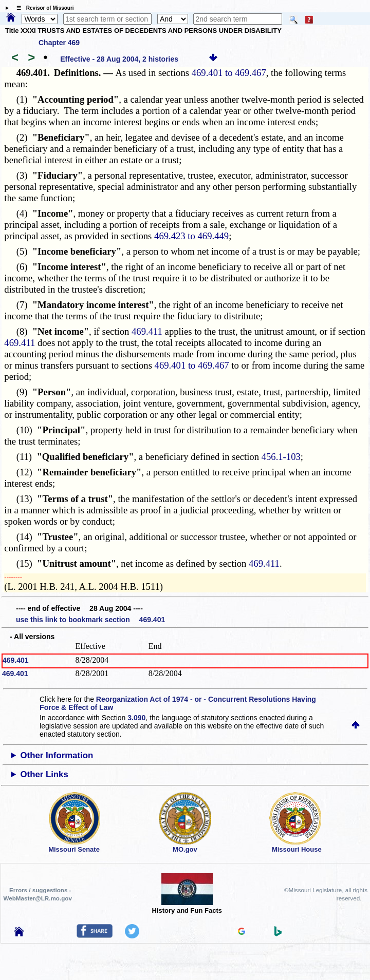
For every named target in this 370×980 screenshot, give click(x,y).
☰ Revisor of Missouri (43, 8)
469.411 (147, 331)
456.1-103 (281, 457)
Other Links (44, 774)
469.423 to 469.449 (191, 236)
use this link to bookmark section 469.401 (90, 620)
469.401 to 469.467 (229, 73)
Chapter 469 (59, 43)
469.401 (16, 660)
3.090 (136, 718)
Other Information (57, 755)
